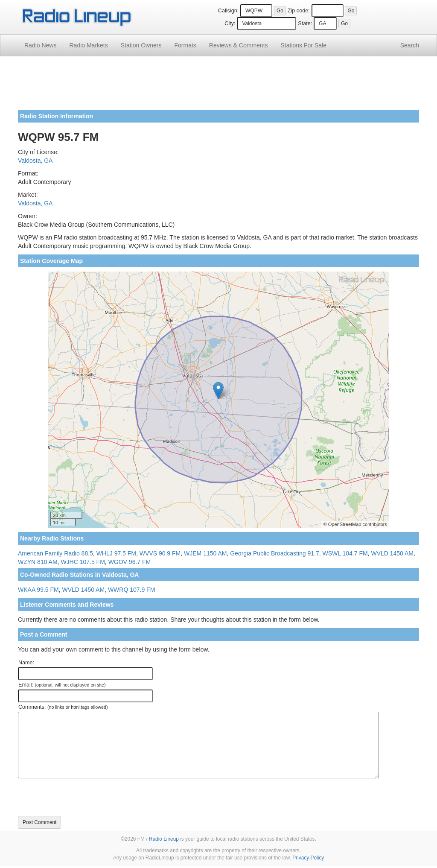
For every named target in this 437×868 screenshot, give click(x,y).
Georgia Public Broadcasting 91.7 (275, 553)
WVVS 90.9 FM (160, 553)
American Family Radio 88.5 (55, 553)
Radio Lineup (164, 839)
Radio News (40, 45)
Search (410, 45)
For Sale (304, 45)
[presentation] (83, 797)
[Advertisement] (218, 86)
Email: (62, 685)
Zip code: (299, 11)
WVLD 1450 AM (392, 553)
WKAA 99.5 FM (38, 590)
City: (230, 23)
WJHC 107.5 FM (83, 562)
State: (305, 23)
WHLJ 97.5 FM (116, 553)
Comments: (63, 707)
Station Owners (141, 45)
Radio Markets (88, 45)
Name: (26, 663)
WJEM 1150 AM (205, 553)
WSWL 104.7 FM (345, 553)
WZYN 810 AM (38, 562)
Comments (239, 45)
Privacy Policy (308, 858)
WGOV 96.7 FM (130, 562)
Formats (185, 45)
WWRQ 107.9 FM (131, 590)
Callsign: (228, 11)
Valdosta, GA (35, 161)
